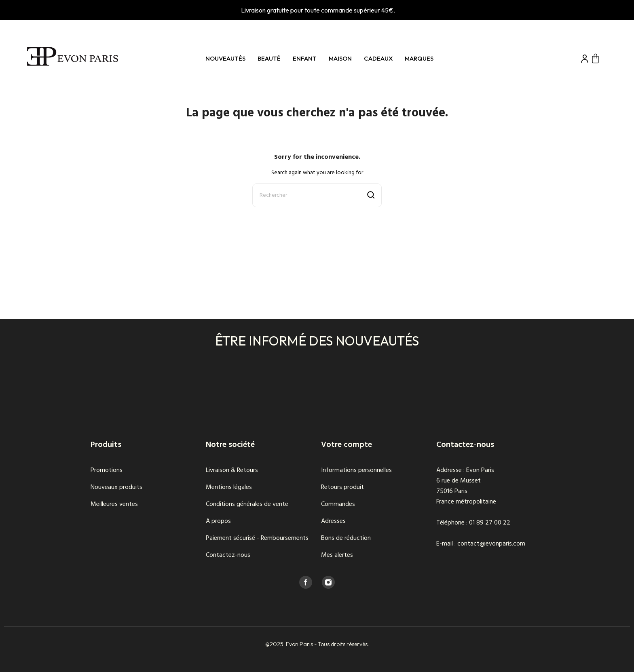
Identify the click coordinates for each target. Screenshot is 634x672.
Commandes (338, 504)
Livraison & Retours (232, 470)
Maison (340, 58)
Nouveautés (225, 58)
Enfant (305, 58)
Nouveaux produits (116, 487)
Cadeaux (378, 58)
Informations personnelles (356, 470)
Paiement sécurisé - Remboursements (257, 538)
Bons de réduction (346, 538)
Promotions (107, 470)
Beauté (269, 58)
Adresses (333, 521)
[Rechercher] (317, 195)
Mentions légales (229, 487)
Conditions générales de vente (247, 504)
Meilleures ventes (114, 504)
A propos (218, 521)
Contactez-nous (228, 555)
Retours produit (342, 487)
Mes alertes (337, 555)
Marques (419, 58)
